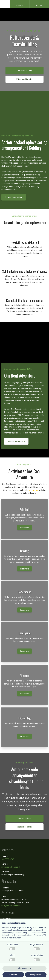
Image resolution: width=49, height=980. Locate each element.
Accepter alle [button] (36, 975)
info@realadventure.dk (11, 867)
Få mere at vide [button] (25, 968)
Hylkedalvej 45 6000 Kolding (13, 875)
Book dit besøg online (14, 197)
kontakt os (33, 490)
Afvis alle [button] (13, 975)
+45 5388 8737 (8, 859)
